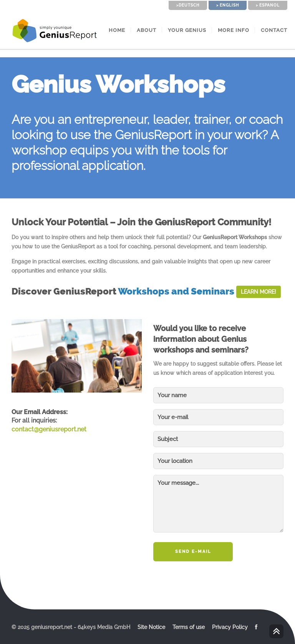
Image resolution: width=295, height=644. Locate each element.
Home (117, 30)
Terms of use (189, 627)
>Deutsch (188, 5)
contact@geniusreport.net (49, 429)
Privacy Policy (230, 627)
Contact (274, 30)
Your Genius (187, 30)
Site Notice (151, 627)
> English (228, 5)
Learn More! (259, 292)
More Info (234, 30)
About (147, 30)
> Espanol (268, 5)
